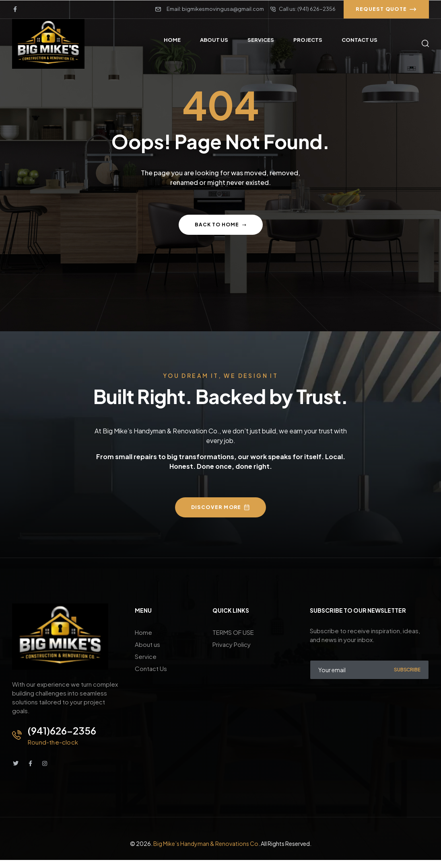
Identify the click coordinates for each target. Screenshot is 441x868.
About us (147, 644)
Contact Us (151, 668)
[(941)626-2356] (17, 735)
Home (143, 632)
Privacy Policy (232, 644)
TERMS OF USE (233, 632)
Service (146, 656)
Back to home (221, 225)
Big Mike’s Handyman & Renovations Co (206, 843)
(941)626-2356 (62, 731)
